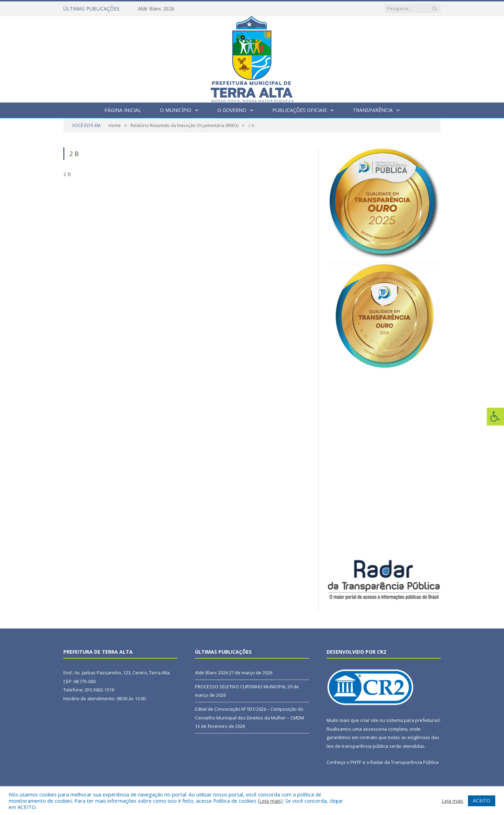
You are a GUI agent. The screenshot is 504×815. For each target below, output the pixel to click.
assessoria (375, 729)
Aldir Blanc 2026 (156, 9)
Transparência (373, 110)
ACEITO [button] (482, 800)
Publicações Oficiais (300, 110)
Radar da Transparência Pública (404, 762)
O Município (176, 110)
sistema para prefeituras (413, 720)
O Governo (232, 110)
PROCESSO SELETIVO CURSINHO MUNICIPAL (241, 687)
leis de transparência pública (357, 746)
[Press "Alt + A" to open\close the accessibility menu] (495, 417)
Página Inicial (123, 110)
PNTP (356, 762)
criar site (369, 720)
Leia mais (270, 801)
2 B (67, 174)
